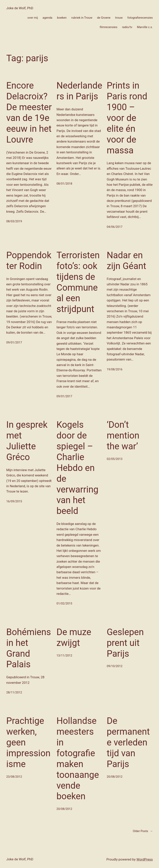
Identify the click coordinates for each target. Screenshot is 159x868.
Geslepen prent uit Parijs (125, 643)
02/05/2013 (115, 459)
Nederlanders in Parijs (79, 91)
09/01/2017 (14, 342)
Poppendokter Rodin (29, 261)
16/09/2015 (14, 501)
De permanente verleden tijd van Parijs (128, 742)
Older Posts (143, 831)
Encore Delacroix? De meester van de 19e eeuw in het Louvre (29, 112)
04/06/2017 (115, 227)
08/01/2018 (64, 184)
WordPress (145, 859)
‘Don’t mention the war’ (123, 435)
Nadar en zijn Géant (126, 261)
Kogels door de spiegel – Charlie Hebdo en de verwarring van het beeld (77, 468)
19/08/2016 (115, 369)
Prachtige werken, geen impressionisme (28, 742)
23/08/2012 (14, 777)
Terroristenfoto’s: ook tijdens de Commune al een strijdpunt (78, 282)
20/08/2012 (64, 809)
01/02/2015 (64, 603)
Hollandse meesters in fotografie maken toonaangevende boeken (78, 759)
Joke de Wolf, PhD (20, 8)
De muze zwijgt (74, 637)
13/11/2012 (64, 656)
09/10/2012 (115, 666)
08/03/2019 (14, 221)
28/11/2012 (14, 692)
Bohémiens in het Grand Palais (29, 648)
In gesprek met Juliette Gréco (27, 441)
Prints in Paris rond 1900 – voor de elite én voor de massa (127, 118)
